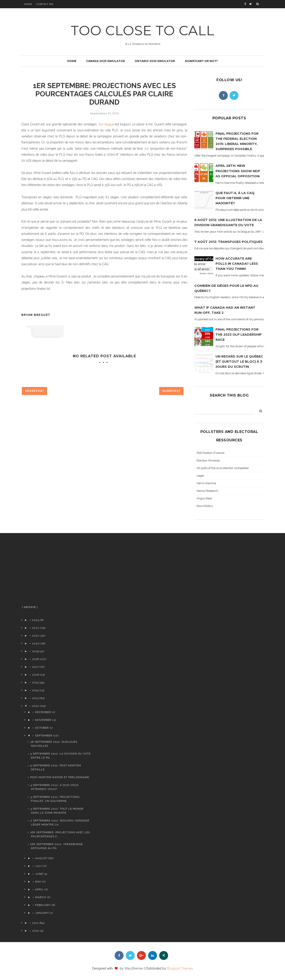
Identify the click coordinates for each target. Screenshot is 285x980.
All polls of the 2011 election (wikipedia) (223, 468)
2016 (36, 675)
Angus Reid (204, 498)
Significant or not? (201, 61)
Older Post (171, 391)
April (39, 889)
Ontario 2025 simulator (155, 61)
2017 (35, 667)
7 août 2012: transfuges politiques (229, 242)
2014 (35, 690)
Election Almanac (208, 460)
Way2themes (134, 968)
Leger (200, 476)
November (43, 720)
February (43, 905)
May (38, 882)
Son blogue (106, 124)
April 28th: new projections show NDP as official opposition (238, 171)
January (42, 913)
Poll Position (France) (211, 453)
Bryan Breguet (36, 315)
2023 (36, 620)
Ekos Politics (205, 506)
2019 (35, 651)
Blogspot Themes (180, 968)
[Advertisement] (56, 571)
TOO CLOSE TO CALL (143, 30)
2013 (35, 698)
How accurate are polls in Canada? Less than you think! (237, 264)
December (43, 712)
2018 (36, 659)
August (41, 858)
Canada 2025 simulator (106, 61)
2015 (35, 682)
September (44, 736)
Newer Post (34, 391)
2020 (36, 643)
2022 (36, 628)
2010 (36, 931)
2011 (35, 923)
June (39, 874)
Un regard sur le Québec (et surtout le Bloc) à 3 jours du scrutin (239, 362)
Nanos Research (207, 491)
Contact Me (45, 4)
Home (28, 4)
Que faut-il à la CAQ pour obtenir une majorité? (235, 198)
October (42, 728)
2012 (36, 706)
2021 (36, 636)
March (41, 897)
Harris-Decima (206, 483)
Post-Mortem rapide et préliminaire (60, 777)
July (39, 866)
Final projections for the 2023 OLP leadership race (239, 335)
